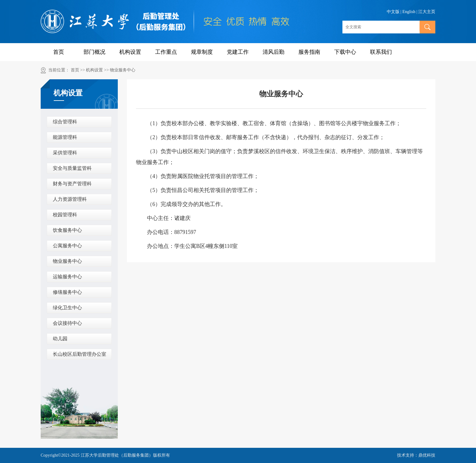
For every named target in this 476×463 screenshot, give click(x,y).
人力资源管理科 (70, 199)
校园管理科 (65, 215)
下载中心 (345, 52)
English (409, 12)
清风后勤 (274, 52)
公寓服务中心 (67, 246)
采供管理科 (65, 153)
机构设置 (130, 52)
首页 (59, 52)
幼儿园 (60, 339)
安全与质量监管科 (72, 168)
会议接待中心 (67, 323)
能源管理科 (65, 137)
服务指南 (309, 52)
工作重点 (166, 52)
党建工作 (238, 52)
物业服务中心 (123, 70)
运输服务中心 (67, 277)
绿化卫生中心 (67, 308)
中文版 (393, 12)
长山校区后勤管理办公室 (80, 354)
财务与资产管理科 (72, 184)
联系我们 (381, 52)
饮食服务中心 (67, 230)
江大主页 (427, 12)
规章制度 (202, 52)
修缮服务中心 (67, 292)
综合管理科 (65, 122)
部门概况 (94, 52)
